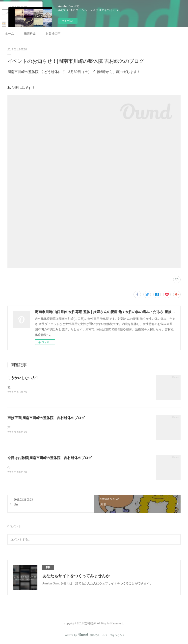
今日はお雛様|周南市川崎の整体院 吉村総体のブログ (50, 458)
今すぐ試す (68, 21)
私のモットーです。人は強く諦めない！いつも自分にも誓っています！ (55, 388)
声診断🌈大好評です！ (23, 428)
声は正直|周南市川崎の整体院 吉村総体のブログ (46, 418)
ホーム (9, 34)
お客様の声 (53, 34)
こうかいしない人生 (23, 378)
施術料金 (30, 34)
